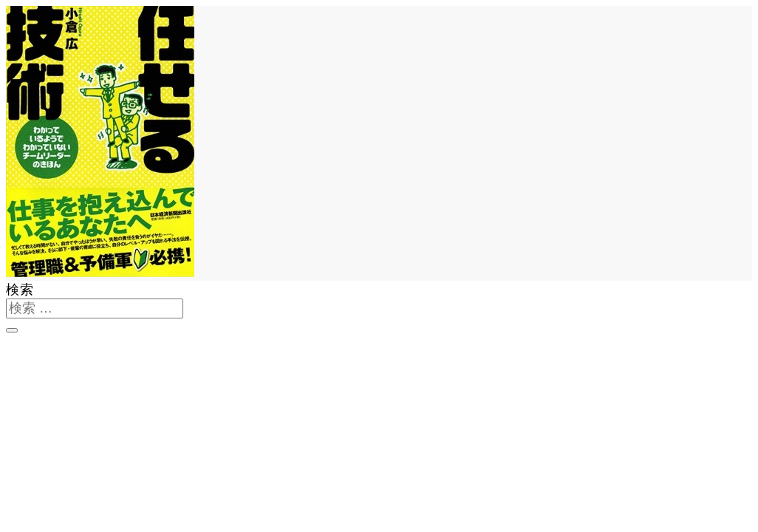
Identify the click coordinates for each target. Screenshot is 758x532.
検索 (20, 290)
